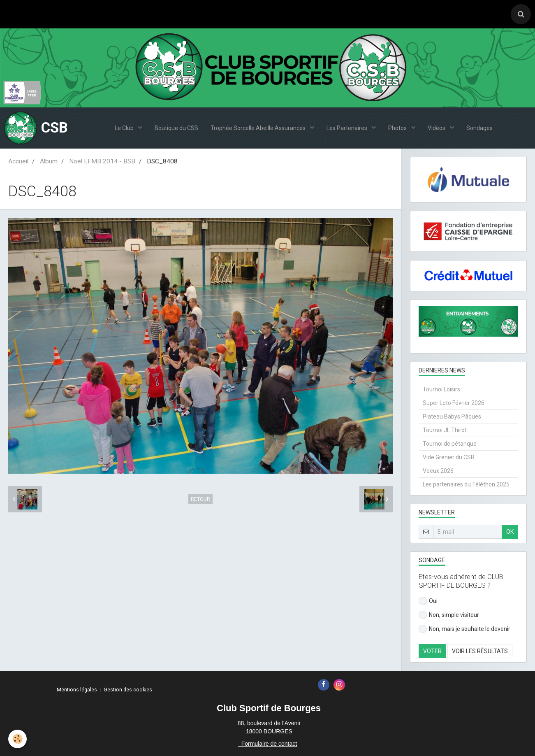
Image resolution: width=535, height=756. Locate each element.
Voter (432, 651)
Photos (398, 128)
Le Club (125, 128)
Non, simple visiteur (449, 615)
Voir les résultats (480, 651)
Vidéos (437, 128)
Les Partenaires (347, 128)
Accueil (18, 161)
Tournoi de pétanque (450, 444)
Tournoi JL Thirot (445, 430)
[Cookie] (17, 739)
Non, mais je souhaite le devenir (464, 629)
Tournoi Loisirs (441, 389)
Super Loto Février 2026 (454, 403)
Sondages (479, 128)
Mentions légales (77, 690)
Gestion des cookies (128, 690)
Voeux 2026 (438, 471)
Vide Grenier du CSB (449, 457)
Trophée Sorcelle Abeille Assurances (259, 128)
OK (510, 532)
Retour (200, 499)
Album (49, 161)
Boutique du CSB (176, 128)
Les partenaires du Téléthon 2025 (466, 484)
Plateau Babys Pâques (452, 416)
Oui (428, 601)
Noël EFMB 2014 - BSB (102, 161)
